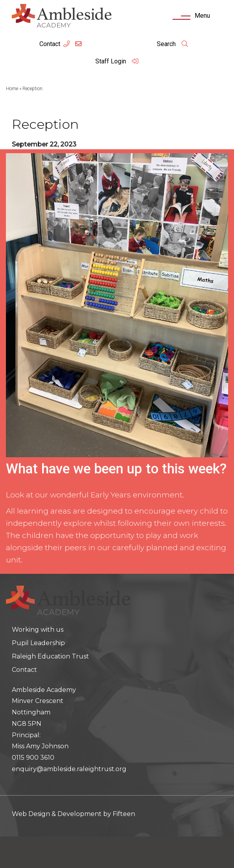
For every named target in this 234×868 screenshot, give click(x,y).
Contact (50, 44)
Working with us (38, 630)
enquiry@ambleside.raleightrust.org (69, 769)
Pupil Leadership (38, 643)
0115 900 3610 (33, 758)
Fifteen (124, 814)
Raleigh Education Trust (50, 656)
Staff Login (117, 61)
